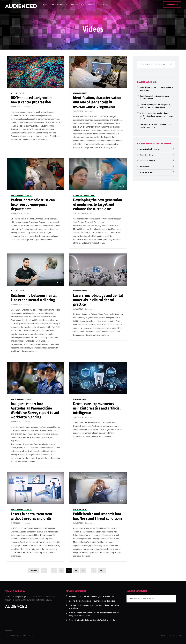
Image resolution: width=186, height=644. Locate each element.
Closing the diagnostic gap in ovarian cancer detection (92, 601)
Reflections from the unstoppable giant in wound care (92, 596)
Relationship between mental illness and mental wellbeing (34, 298)
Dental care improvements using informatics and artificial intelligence (97, 408)
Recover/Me (144, 167)
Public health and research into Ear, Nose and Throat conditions (98, 516)
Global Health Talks (147, 161)
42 (94, 571)
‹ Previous (34, 571)
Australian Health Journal (22, 195)
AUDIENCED (17, 107)
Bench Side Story (18, 93)
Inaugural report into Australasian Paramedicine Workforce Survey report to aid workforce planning (35, 410)
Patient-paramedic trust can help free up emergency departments (33, 204)
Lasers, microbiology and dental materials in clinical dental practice (98, 300)
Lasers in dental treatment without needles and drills (32, 516)
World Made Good (147, 172)
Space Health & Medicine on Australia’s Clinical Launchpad (93, 620)
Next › (102, 571)
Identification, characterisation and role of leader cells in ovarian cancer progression (97, 102)
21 (83, 571)
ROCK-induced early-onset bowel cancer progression (31, 100)
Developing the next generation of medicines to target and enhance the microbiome (98, 204)
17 (54, 571)
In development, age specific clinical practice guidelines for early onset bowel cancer (156, 116)
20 (76, 571)
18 (61, 571)
